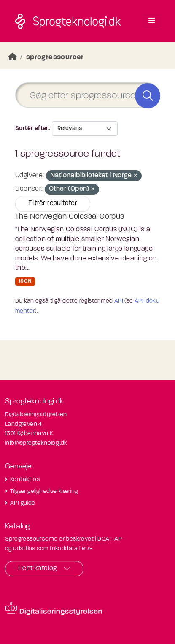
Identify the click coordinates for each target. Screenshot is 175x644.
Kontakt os (25, 480)
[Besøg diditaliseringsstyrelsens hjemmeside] (54, 609)
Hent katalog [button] (38, 568)
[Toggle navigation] (152, 21)
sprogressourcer (55, 57)
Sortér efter (32, 129)
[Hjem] (13, 57)
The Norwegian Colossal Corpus (70, 217)
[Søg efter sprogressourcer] (87, 95)
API (119, 301)
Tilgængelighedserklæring (44, 491)
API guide (23, 503)
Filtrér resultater (53, 203)
